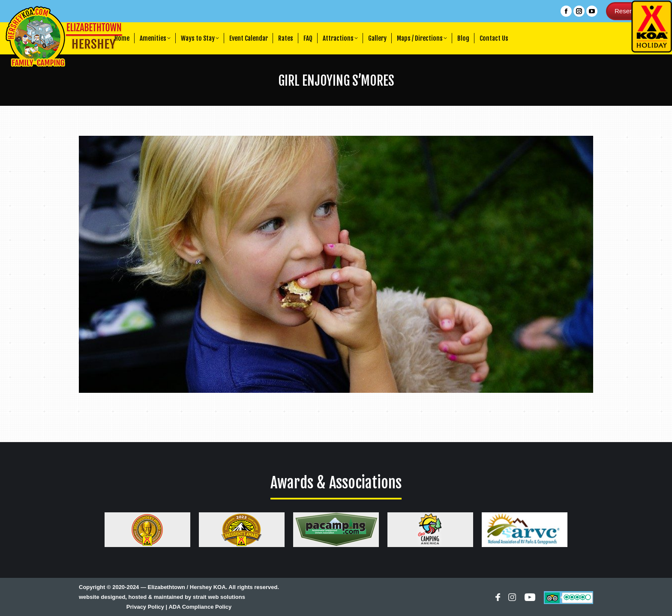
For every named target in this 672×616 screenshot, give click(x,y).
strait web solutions (219, 597)
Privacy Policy (145, 607)
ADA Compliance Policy (200, 607)
